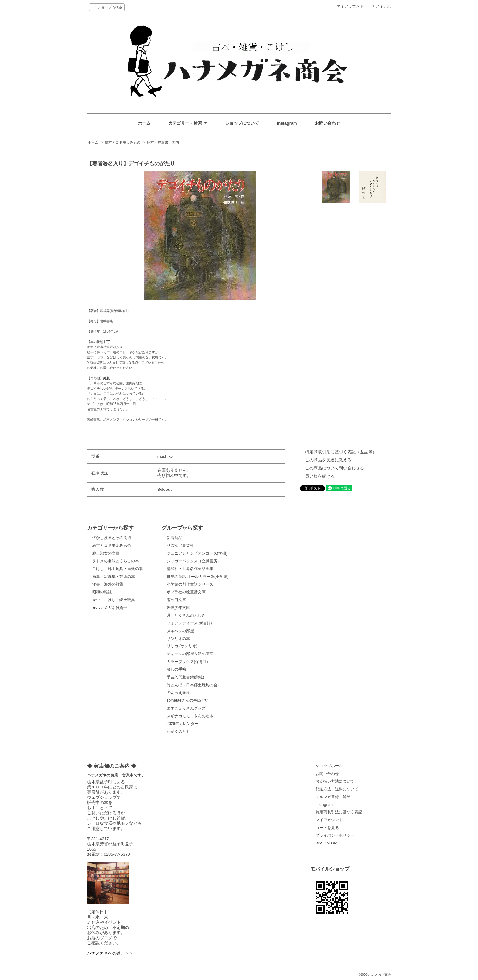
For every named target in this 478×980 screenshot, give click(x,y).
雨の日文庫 (176, 600)
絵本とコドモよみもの (123, 142)
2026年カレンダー (183, 724)
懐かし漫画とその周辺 (112, 538)
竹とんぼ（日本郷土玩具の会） (194, 685)
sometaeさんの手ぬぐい (188, 700)
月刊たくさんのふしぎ (186, 615)
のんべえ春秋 (178, 693)
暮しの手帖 (176, 669)
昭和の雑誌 (102, 592)
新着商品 (174, 538)
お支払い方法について (335, 781)
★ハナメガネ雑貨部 (110, 608)
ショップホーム (329, 766)
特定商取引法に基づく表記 (339, 812)
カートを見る (327, 828)
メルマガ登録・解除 (333, 797)
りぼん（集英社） (182, 545)
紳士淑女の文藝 (106, 553)
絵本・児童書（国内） (165, 142)
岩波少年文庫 (178, 608)
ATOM (332, 843)
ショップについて (242, 123)
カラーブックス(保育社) (187, 662)
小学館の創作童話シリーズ (190, 584)
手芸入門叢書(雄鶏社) (185, 677)
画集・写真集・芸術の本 (114, 577)
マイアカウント (350, 6)
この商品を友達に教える (328, 460)
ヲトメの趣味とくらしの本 (116, 561)
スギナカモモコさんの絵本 (190, 716)
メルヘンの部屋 (180, 631)
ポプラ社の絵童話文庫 (186, 592)
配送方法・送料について (337, 789)
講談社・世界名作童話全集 (190, 569)
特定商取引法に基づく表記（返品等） (341, 452)
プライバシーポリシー (335, 835)
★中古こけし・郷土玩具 (114, 600)
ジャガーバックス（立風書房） (194, 561)
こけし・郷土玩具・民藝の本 (117, 569)
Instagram (287, 123)
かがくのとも (178, 732)
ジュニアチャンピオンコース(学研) (197, 553)
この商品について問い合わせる (335, 468)
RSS (320, 843)
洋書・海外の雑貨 (108, 584)
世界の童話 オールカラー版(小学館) (198, 577)
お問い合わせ (328, 123)
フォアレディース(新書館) (189, 623)
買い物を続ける (320, 476)
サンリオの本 (178, 639)
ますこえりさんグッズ (186, 708)
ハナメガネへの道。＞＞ (110, 953)
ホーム (144, 123)
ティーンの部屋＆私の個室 (190, 654)
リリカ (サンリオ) (182, 646)
